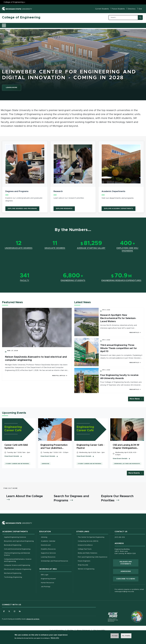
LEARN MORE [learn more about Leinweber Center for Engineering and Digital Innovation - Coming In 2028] (17, 86)
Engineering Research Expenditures (121, 279)
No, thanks (126, 636)
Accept (115, 636)
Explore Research (64, 207)
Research (42, 25)
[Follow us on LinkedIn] (21, 612)
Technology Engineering (13, 578)
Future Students (118, 9)
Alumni (62, 25)
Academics (17, 25)
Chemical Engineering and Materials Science (17, 555)
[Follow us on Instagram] (15, 612)
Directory (132, 9)
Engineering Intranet (56, 579)
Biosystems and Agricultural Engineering (19, 541)
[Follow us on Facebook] (4, 612)
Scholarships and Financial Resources (55, 562)
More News (135, 398)
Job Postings (54, 587)
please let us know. (33, 620)
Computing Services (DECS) (93, 541)
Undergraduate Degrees (19, 247)
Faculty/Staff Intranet (94, 25)
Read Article (135, 331)
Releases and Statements (129, 563)
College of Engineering (21, 18)
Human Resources (56, 583)
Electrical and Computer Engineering (18, 570)
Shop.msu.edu (91, 565)
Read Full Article (60, 374)
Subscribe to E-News (127, 579)
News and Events (76, 25)
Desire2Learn (54, 545)
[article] (25, 176)
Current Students (102, 9)
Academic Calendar (56, 541)
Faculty (25, 279)
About (7, 25)
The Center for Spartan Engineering (93, 538)
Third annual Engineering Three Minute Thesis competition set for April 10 (119, 347)
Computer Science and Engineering (17, 566)
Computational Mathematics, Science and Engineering (18, 561)
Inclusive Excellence (85, 546)
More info (55, 638)
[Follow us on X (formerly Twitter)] (10, 612)
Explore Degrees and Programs (22, 207)
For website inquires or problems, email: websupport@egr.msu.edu (129, 591)
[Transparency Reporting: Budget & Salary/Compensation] (133, 613)
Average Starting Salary (91, 247)
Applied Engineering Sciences (15, 538)
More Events (134, 473)
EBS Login (53, 575)
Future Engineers (84, 562)
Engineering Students (73, 279)
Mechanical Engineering (13, 574)
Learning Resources (56, 557)
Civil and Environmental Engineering (17, 550)
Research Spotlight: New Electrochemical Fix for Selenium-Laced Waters (118, 317)
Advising (44, 538)
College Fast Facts (93, 549)
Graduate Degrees (55, 247)
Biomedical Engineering (13, 546)
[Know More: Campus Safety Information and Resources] (109, 613)
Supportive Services (56, 553)
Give (140, 9)
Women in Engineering (86, 569)
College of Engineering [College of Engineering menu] (14, 2)
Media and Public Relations (88, 554)
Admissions (30, 25)
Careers (53, 25)
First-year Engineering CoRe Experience (93, 558)
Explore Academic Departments (119, 207)
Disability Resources (56, 549)
